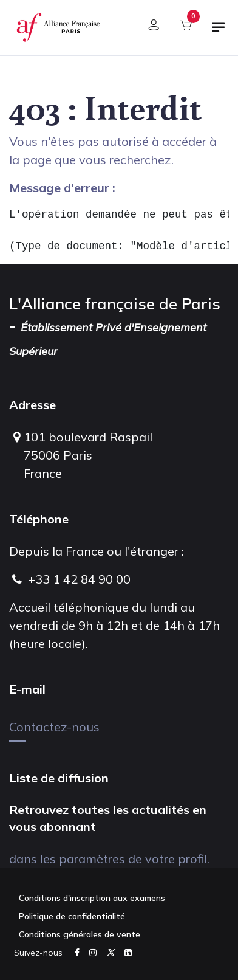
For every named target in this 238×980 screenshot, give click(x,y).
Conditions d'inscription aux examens (92, 898)
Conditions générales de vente (80, 934)
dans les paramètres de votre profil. (109, 859)
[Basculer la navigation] (219, 32)
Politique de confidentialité (72, 916)
